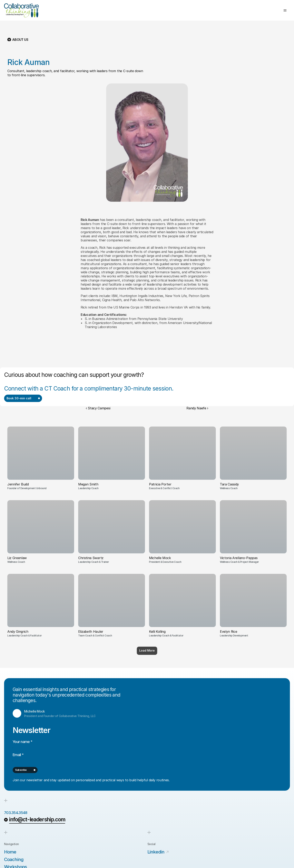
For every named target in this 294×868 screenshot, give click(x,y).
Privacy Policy (157, 857)
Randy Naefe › (197, 384)
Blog (254, 11)
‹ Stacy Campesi (98, 384)
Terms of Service (187, 857)
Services (199, 11)
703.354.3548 (19, 770)
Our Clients (237, 11)
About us (217, 11)
